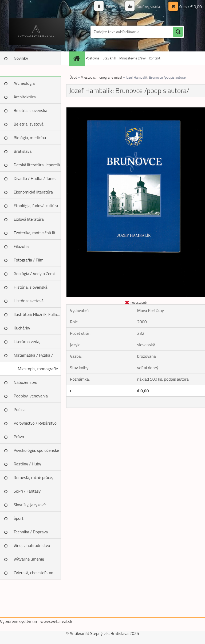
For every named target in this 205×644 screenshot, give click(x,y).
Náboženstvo (25, 382)
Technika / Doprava (31, 532)
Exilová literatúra (29, 219)
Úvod (73, 77)
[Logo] (37, 32)
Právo (19, 437)
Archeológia (24, 83)
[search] (178, 32)
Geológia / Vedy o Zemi (34, 273)
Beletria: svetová (29, 124)
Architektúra (25, 97)
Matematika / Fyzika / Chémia (33, 357)
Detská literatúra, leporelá (37, 165)
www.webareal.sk (56, 621)
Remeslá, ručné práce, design (33, 479)
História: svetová (29, 301)
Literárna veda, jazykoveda (27, 343)
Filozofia (21, 246)
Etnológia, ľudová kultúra (36, 206)
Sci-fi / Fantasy (27, 491)
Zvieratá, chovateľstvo (33, 573)
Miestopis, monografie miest (38, 371)
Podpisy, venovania (31, 396)
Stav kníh (109, 58)
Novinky (21, 58)
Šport (19, 518)
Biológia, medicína (30, 138)
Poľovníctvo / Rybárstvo (35, 423)
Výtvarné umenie (29, 559)
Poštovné (93, 58)
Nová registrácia (147, 7)
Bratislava (23, 151)
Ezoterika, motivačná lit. (35, 233)
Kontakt (155, 58)
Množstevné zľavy (133, 58)
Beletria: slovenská (30, 110)
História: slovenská (31, 287)
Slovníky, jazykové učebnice (30, 506)
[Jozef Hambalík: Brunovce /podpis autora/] (136, 109)
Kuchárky (22, 328)
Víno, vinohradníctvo (32, 545)
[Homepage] (77, 58)
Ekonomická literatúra (33, 192)
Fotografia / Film (29, 260)
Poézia (20, 409)
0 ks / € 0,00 (191, 7)
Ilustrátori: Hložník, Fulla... (37, 314)
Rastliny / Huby (27, 464)
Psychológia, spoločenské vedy (36, 452)
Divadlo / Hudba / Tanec (35, 178)
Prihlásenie (111, 7)
